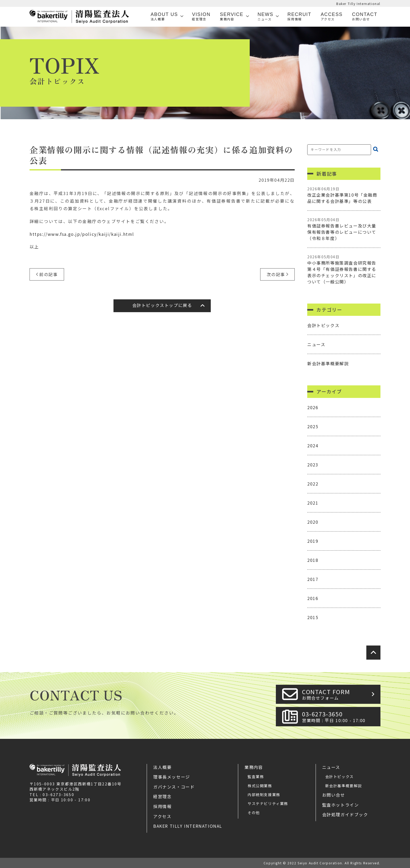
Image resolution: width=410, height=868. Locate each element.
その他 (254, 813)
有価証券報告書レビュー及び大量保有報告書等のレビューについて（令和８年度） (344, 229)
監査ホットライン (341, 805)
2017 (313, 579)
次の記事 (276, 274)
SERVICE (232, 17)
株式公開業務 (260, 786)
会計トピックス (323, 325)
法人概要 (162, 767)
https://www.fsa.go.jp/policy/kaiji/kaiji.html (82, 234)
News (265, 17)
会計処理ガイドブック (345, 814)
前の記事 (48, 274)
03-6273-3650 (340, 716)
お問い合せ (334, 795)
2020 (313, 522)
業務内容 (254, 767)
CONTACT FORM (340, 694)
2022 (313, 484)
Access (332, 17)
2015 (313, 617)
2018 (313, 560)
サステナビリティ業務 (268, 803)
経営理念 (162, 796)
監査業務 (256, 776)
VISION (201, 17)
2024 (313, 446)
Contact (365, 17)
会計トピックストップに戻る (162, 305)
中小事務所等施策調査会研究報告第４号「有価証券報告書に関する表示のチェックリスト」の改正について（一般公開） (344, 269)
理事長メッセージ (172, 777)
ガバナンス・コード (174, 787)
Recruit (299, 17)
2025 (313, 426)
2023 (313, 465)
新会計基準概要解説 (328, 363)
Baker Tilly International (358, 4)
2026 (313, 407)
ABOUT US (164, 17)
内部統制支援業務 (264, 795)
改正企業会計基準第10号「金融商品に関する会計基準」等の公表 (344, 195)
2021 (313, 503)
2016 (313, 598)
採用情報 (162, 806)
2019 (313, 541)
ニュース (316, 344)
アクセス (162, 816)
